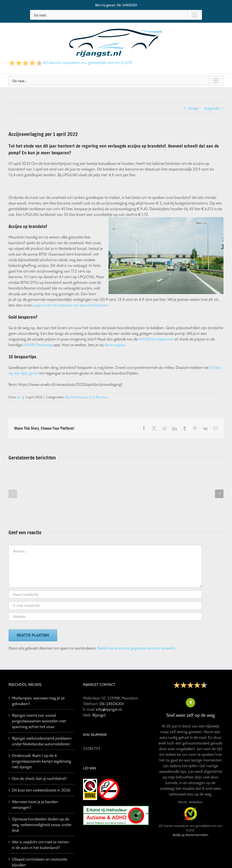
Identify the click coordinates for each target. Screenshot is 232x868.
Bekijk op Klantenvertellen (191, 835)
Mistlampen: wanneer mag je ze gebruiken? (38, 701)
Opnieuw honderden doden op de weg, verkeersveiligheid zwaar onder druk (42, 825)
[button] (13, 494)
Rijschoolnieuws (77, 397)
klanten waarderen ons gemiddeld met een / (88, 63)
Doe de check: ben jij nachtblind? (39, 778)
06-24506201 (112, 704)
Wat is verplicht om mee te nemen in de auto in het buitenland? (41, 845)
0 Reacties (100, 397)
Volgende (212, 108)
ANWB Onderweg (38, 345)
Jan (19, 397)
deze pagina (115, 345)
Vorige (193, 108)
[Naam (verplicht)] (105, 594)
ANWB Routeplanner (156, 339)
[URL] (105, 617)
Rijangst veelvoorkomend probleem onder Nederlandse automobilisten (42, 741)
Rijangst (99, 715)
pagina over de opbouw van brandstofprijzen (70, 305)
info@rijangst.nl (109, 709)
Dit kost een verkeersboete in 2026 (41, 790)
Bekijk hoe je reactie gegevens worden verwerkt (136, 648)
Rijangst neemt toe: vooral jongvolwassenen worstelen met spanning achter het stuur (39, 721)
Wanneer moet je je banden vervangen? (35, 805)
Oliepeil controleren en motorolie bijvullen (40, 862)
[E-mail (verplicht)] (105, 606)
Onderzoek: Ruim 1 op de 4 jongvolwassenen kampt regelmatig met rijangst (41, 761)
